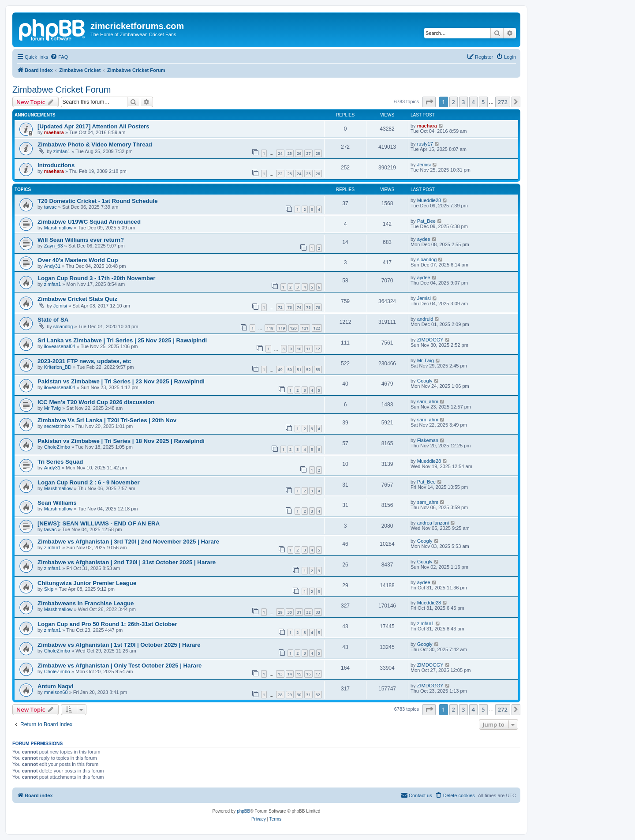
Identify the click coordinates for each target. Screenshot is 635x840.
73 (290, 307)
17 (318, 674)
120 (293, 328)
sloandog (427, 259)
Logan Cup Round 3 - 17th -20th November (96, 278)
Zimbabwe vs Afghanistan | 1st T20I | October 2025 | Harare (119, 645)
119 (282, 328)
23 (290, 174)
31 (299, 612)
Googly (425, 381)
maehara (54, 132)
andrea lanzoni (433, 523)
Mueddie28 (429, 200)
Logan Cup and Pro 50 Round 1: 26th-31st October (107, 624)
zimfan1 (62, 151)
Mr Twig (426, 360)
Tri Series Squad (60, 462)
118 (270, 328)
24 (280, 153)
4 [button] (473, 102)
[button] (429, 102)
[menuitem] (59, 57)
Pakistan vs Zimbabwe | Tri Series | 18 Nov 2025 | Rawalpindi (121, 441)
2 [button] (454, 102)
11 (308, 349)
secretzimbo (57, 426)
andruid (425, 319)
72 (280, 307)
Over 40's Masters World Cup (78, 260)
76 (318, 307)
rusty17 (425, 144)
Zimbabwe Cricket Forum (62, 90)
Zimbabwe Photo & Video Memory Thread (95, 144)
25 (290, 153)
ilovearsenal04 (60, 346)
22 (280, 174)
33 (318, 612)
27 (308, 153)
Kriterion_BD (58, 367)
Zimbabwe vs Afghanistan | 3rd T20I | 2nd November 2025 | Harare (128, 542)
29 (280, 612)
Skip (49, 589)
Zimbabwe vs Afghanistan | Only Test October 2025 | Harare (120, 666)
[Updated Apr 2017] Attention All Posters (93, 126)
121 (305, 328)
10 (299, 349)
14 (290, 674)
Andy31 (52, 266)
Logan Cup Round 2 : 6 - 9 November (89, 482)
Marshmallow (58, 228)
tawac (50, 207)
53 (318, 369)
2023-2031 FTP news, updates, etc (84, 361)
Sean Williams (57, 503)
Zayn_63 (54, 246)
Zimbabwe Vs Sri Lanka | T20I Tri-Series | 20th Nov (107, 420)
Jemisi (424, 165)
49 (280, 369)
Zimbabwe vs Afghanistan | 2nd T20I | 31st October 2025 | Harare (127, 562)
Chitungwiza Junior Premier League (87, 583)
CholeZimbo (57, 447)
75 (308, 307)
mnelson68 (56, 692)
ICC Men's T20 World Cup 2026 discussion (96, 402)
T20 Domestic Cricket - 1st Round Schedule (98, 201)
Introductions (56, 165)
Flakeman (428, 440)
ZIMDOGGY (430, 340)
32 (308, 612)
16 (308, 674)
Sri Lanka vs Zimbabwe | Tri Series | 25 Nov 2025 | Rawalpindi (122, 340)
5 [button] (483, 102)
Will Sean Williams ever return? (81, 240)
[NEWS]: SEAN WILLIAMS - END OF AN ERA (99, 523)
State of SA (53, 320)
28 (318, 153)
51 (299, 369)
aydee (424, 239)
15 (299, 674)
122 (317, 328)
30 (290, 612)
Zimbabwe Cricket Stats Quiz (77, 299)
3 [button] (463, 102)
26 (299, 153)
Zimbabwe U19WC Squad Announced (89, 222)
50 (290, 369)
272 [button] (503, 102)
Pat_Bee (426, 221)
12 (318, 349)
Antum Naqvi (55, 686)
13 (280, 674)
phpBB (243, 811)
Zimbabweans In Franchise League (86, 603)
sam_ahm (428, 401)
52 (308, 369)
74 (299, 307)
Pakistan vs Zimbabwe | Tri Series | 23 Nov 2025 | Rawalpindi (121, 381)
